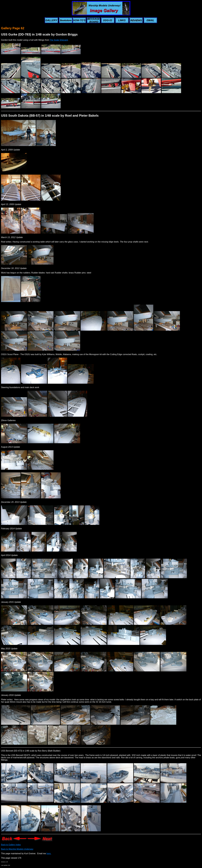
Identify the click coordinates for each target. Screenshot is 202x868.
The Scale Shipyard (59, 40)
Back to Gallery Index (11, 845)
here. (49, 854)
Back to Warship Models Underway (17, 849)
